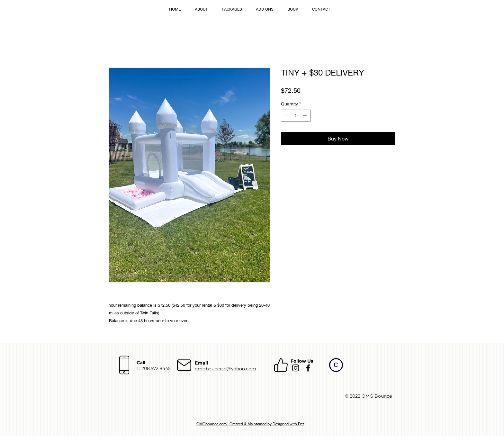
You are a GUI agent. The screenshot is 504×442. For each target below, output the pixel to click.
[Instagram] (296, 368)
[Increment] (306, 116)
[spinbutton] (296, 116)
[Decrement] (286, 116)
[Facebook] (308, 368)
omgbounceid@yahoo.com (225, 369)
